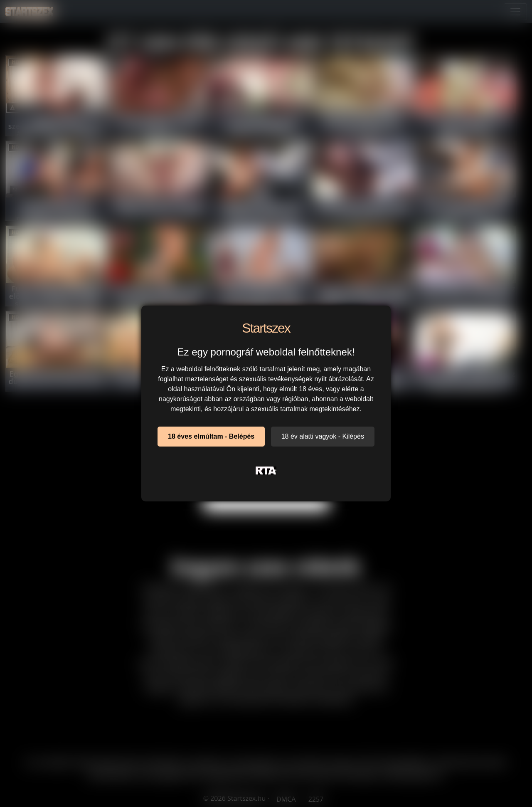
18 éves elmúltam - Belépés (211, 436)
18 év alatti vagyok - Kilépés (323, 436)
